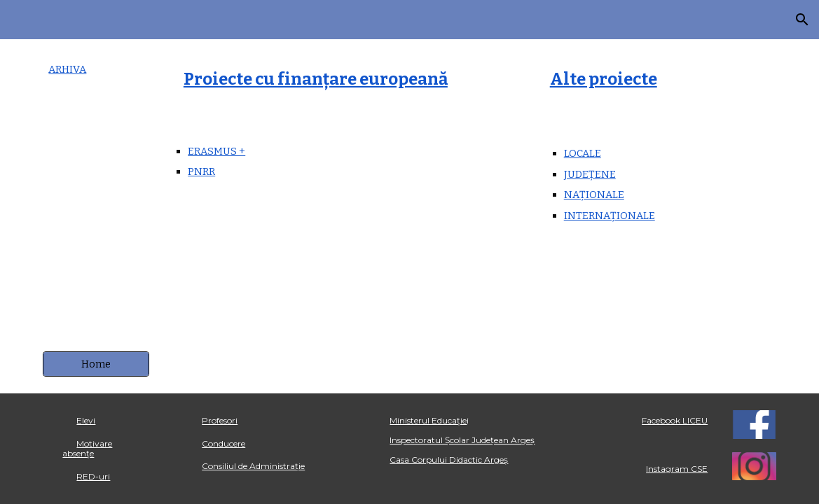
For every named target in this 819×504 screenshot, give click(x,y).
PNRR (201, 171)
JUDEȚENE (590, 174)
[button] (802, 20)
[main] (96, 70)
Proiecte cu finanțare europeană (316, 79)
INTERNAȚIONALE (610, 216)
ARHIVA (67, 69)
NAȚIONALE (594, 195)
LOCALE (583, 153)
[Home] (96, 364)
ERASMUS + (216, 151)
